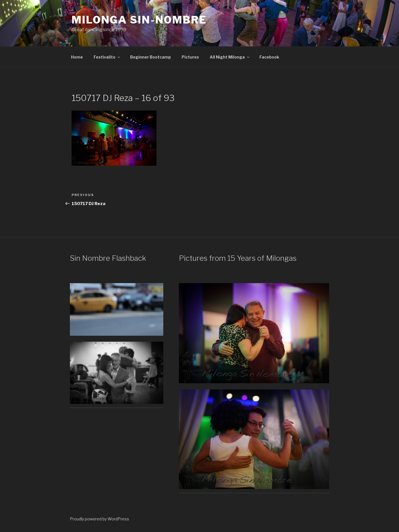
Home (77, 57)
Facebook (269, 57)
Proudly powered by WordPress (99, 519)
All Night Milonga (230, 57)
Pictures (190, 57)
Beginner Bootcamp (151, 57)
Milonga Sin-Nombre (139, 20)
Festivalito (107, 57)
